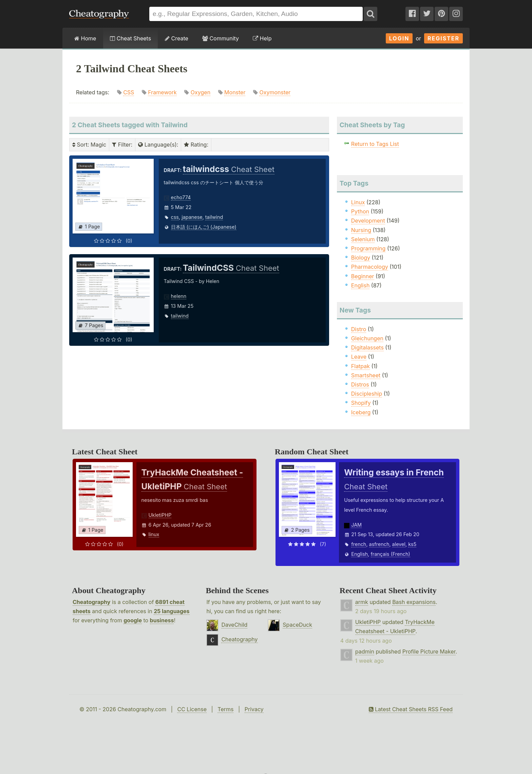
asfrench (379, 544)
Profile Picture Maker (429, 652)
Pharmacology (370, 267)
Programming (368, 248)
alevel (399, 544)
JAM (356, 525)
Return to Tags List (375, 144)
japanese (192, 217)
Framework (162, 92)
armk (362, 602)
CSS (129, 92)
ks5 (412, 544)
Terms (225, 709)
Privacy (254, 709)
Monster (235, 92)
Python (360, 211)
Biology (361, 258)
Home (85, 38)
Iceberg (361, 412)
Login (399, 38)
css (175, 217)
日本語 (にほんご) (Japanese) (204, 227)
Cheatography (91, 602)
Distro (359, 329)
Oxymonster (275, 92)
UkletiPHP (160, 515)
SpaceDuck (297, 625)
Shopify (361, 403)
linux (154, 534)
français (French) (391, 554)
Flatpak (360, 366)
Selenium (363, 239)
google (133, 620)
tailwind (214, 217)
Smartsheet (366, 375)
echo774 (181, 197)
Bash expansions (414, 602)
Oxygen (201, 92)
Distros (360, 384)
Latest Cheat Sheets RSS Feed (411, 709)
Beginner (363, 276)
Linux (358, 202)
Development (368, 221)
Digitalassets (367, 347)
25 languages (172, 611)
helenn (179, 296)
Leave (359, 357)
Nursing (361, 230)
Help (262, 38)
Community (221, 38)
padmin (365, 652)
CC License (192, 709)
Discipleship (367, 394)
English (360, 285)
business (162, 620)
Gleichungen (367, 338)
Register (443, 38)
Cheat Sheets (130, 38)
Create (177, 38)
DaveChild (234, 625)
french (359, 544)
